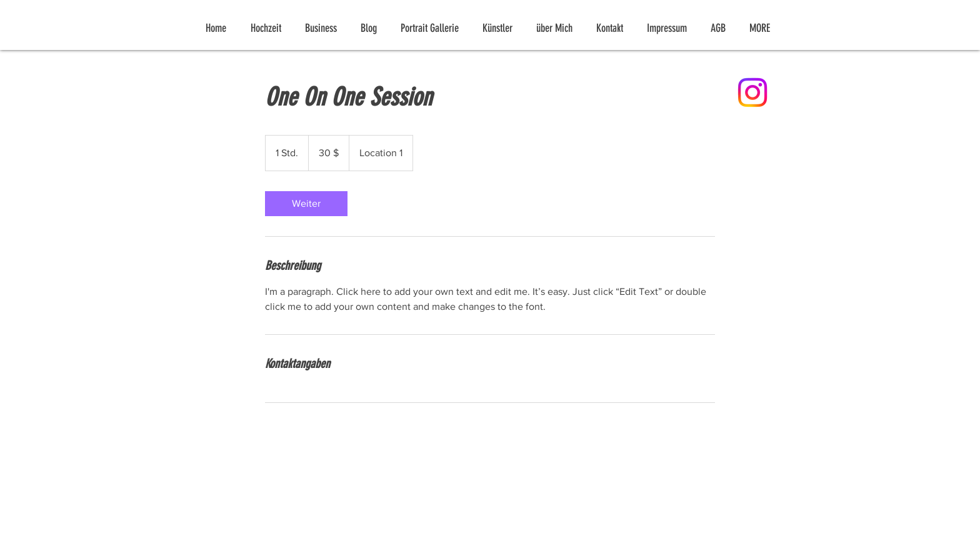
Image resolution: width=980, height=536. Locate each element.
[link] (306, 204)
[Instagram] (752, 92)
